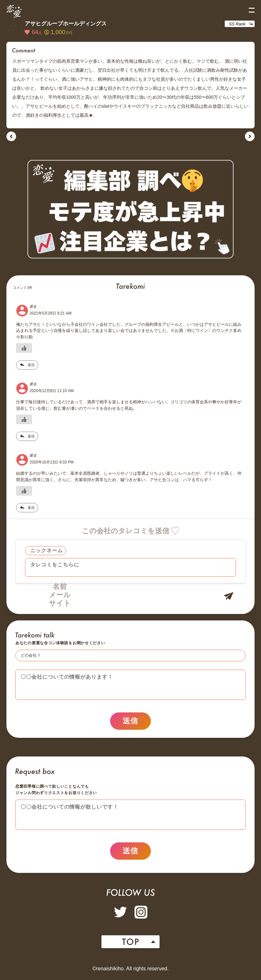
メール (60, 595)
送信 (130, 722)
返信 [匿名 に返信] (31, 365)
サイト (60, 603)
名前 (60, 586)
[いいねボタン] (24, 348)
